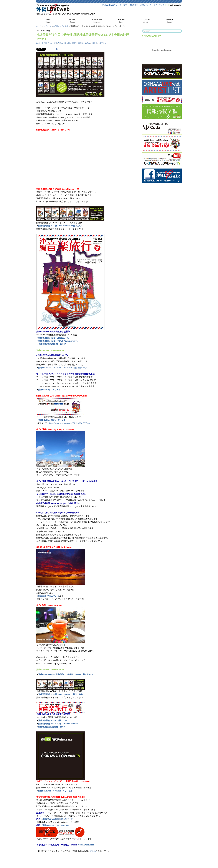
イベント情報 (52, 43)
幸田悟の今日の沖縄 (61, 26)
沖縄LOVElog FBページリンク (52, 420)
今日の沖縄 (62, 43)
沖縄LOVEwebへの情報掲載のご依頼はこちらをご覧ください (66, 674)
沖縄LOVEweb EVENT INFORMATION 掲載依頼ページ (63, 368)
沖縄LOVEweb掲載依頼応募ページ (58, 819)
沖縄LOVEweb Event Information (57, 825)
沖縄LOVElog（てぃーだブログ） (53, 390)
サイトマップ (159, 5)
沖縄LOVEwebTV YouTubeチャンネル (55, 791)
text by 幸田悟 (42, 43)
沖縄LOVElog (85, 43)
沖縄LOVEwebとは (110, 5)
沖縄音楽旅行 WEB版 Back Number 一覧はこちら (61, 226)
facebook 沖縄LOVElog (48, 596)
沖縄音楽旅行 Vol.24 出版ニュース (54, 338)
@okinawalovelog (86, 845)
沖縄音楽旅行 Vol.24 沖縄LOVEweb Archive (58, 341)
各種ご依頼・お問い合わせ (140, 5)
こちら (93, 851)
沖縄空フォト (103, 43)
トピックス (47, 26)
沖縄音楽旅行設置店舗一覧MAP (52, 344)
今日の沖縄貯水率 (73, 43)
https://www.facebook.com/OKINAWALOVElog (69, 423)
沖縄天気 (94, 43)
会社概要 (123, 5)
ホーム (39, 26)
